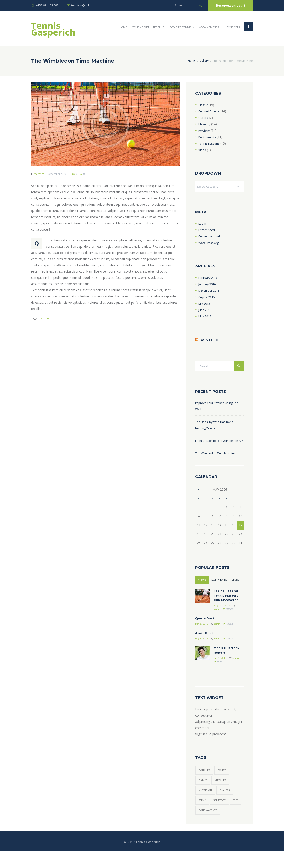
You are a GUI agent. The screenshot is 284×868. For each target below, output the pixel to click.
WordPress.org (209, 244)
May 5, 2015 (202, 635)
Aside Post (204, 644)
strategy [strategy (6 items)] (221, 816)
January (208, 285)
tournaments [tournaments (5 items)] (222, 826)
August (207, 298)
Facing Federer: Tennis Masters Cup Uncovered (227, 605)
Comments (219, 588)
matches (39, 174)
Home (123, 27)
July (205, 304)
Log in (203, 224)
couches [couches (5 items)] (205, 784)
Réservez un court (231, 5)
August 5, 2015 (222, 615)
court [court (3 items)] (224, 784)
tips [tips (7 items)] (201, 826)
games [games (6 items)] (203, 794)
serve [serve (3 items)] (202, 816)
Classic (203, 105)
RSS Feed (210, 341)
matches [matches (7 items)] (222, 794)
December (210, 291)
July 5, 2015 (220, 671)
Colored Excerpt (210, 111)
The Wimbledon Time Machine (217, 461)
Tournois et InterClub (148, 27)
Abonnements (209, 27)
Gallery (204, 61)
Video (202, 150)
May (205, 317)
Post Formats (208, 137)
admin (217, 619)
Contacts (233, 27)
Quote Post (205, 629)
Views (202, 588)
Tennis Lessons (210, 143)
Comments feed (210, 237)
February (209, 278)
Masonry (205, 124)
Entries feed (207, 231)
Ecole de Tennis (181, 27)
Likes (236, 588)
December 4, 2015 (60, 174)
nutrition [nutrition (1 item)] (206, 805)
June (205, 310)
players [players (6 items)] (226, 805)
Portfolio (205, 130)
